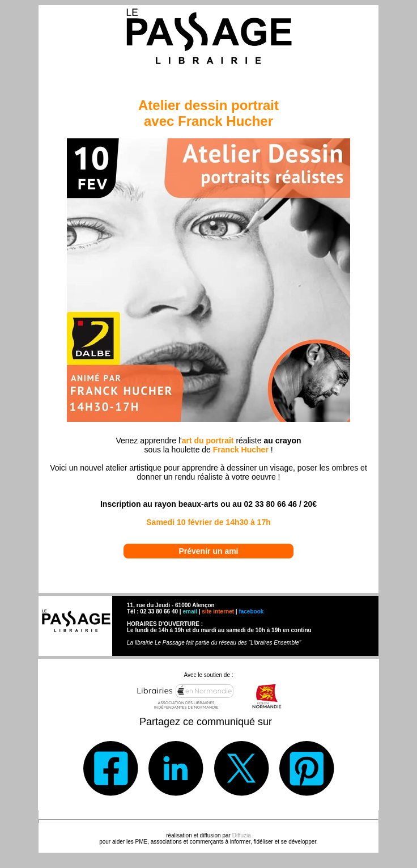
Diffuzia (242, 835)
